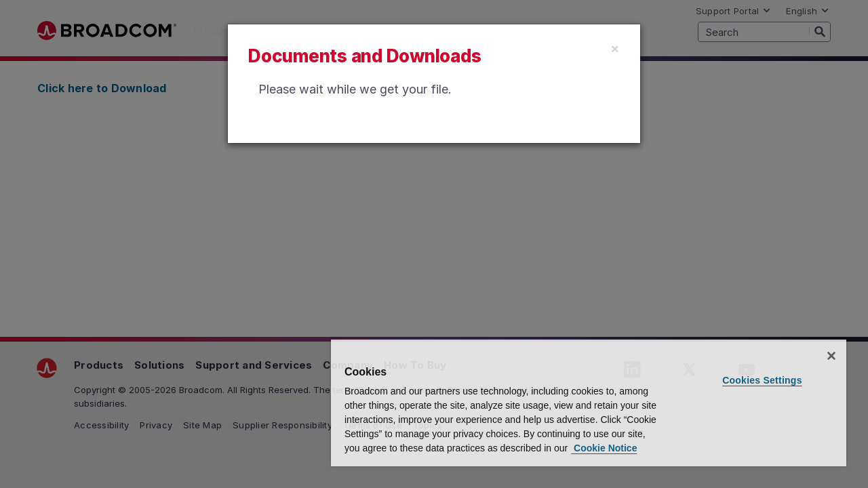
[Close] (615, 48)
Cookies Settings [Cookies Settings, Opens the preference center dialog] (764, 366)
